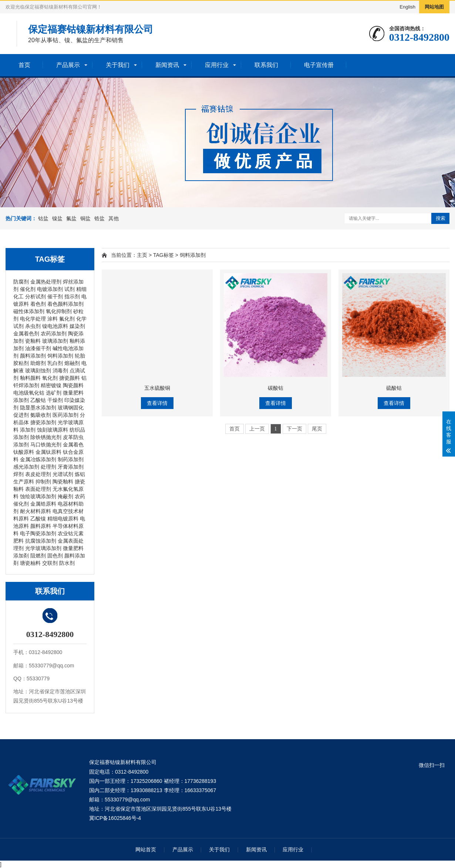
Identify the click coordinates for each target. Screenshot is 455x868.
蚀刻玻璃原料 (53, 430)
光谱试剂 (63, 474)
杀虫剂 (33, 326)
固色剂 (55, 556)
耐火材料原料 (36, 511)
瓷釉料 (33, 341)
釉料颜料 (30, 378)
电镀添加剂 (50, 289)
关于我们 (118, 65)
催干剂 (55, 296)
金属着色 (73, 445)
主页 (142, 255)
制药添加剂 (71, 459)
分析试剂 (36, 296)
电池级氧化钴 (29, 393)
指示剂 (72, 296)
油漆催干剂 (38, 348)
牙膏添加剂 (71, 467)
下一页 (294, 429)
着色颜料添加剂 (65, 304)
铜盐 (85, 218)
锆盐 (100, 218)
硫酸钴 (394, 388)
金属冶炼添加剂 (38, 459)
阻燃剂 (38, 556)
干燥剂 (55, 400)
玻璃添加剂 (55, 341)
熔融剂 (72, 363)
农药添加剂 (54, 334)
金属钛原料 (48, 452)
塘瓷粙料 (30, 563)
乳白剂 (55, 363)
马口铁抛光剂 (46, 445)
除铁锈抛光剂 (46, 437)
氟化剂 (67, 319)
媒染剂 (77, 326)
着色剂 (38, 304)
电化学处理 (33, 319)
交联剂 (50, 563)
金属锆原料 (43, 504)
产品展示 (68, 65)
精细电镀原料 (63, 519)
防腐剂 (21, 282)
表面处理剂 (38, 489)
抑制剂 (43, 482)
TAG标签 (164, 255)
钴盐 (43, 218)
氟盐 (71, 218)
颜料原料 (41, 526)
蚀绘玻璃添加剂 (38, 496)
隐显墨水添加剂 (38, 408)
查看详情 (157, 403)
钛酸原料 (24, 452)
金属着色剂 (26, 334)
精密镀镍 (51, 385)
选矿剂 (54, 393)
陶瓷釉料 (63, 482)
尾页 (317, 429)
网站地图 (434, 7)
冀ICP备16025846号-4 (115, 818)
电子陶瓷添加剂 (38, 533)
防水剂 (67, 563)
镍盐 (57, 218)
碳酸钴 (276, 388)
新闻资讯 (167, 65)
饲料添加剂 (60, 356)
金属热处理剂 (46, 282)
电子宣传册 (319, 65)
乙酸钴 (38, 400)
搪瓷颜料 (70, 378)
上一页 (257, 429)
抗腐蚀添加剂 (41, 541)
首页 (24, 65)
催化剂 (28, 289)
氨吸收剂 (41, 415)
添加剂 (28, 430)
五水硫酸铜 (157, 388)
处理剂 (48, 467)
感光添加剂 (26, 467)
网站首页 (146, 849)
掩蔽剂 (65, 496)
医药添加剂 (65, 415)
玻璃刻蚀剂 (38, 371)
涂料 (53, 319)
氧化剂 (50, 378)
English (407, 7)
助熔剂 (38, 363)
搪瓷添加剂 (43, 422)
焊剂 (18, 474)
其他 (114, 218)
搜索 (441, 218)
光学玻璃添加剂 (43, 548)
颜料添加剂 (33, 356)
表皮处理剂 (38, 474)
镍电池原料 (55, 326)
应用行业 (217, 65)
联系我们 (266, 65)
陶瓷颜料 (73, 385)
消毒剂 (60, 371)
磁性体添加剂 (29, 311)
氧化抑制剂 (59, 311)
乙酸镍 (38, 519)
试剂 (70, 289)
